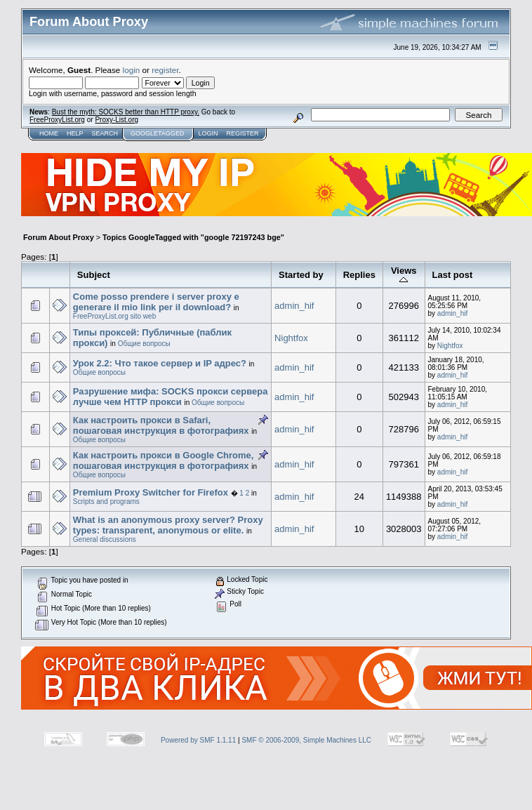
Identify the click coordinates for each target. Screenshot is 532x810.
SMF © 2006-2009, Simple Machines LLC (306, 740)
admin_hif (294, 306)
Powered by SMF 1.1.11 (198, 740)
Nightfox (291, 338)
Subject (94, 275)
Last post (453, 275)
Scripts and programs (106, 502)
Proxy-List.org (117, 120)
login (132, 70)
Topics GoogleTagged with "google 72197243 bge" (193, 237)
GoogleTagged (157, 133)
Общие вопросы (144, 344)
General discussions (105, 539)
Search (105, 133)
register (165, 70)
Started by (301, 275)
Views (404, 275)
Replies (359, 275)
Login (208, 133)
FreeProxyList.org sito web (114, 316)
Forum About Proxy (59, 237)
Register (242, 133)
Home (49, 133)
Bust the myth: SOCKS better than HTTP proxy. (126, 112)
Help (75, 133)
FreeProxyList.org (57, 120)
